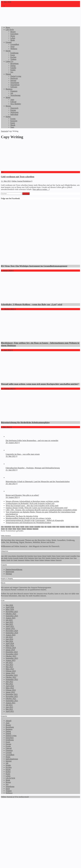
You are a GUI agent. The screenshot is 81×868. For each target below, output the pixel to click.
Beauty (13, 32)
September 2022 (12, 679)
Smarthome (15, 83)
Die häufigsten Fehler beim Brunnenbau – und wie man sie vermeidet (32, 440)
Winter (14, 529)
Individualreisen (12, 759)
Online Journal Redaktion (21, 181)
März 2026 (10, 609)
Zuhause (53, 560)
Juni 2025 (9, 622)
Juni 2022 (9, 682)
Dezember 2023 (12, 652)
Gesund (9, 42)
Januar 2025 (10, 629)
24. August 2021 (12, 497)
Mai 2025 (9, 624)
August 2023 (11, 660)
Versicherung (15, 95)
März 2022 (10, 688)
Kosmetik (16, 558)
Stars (12, 127)
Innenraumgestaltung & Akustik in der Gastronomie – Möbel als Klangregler (35, 520)
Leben (13, 38)
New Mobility (16, 104)
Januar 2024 (10, 650)
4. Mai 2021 (6, 427)
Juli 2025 (9, 620)
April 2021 (10, 711)
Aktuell (9, 721)
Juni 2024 (9, 639)
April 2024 (10, 643)
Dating (13, 66)
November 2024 (12, 631)
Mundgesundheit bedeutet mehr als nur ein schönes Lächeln (28, 518)
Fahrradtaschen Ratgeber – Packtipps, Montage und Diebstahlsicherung (33, 468)
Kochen (13, 57)
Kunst (13, 123)
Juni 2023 (9, 665)
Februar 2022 (11, 690)
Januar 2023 (10, 673)
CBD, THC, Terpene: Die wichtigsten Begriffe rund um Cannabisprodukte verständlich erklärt (41, 510)
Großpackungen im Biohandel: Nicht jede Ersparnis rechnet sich (30, 503)
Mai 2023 (9, 667)
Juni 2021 (9, 707)
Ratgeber (62, 527)
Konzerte (14, 121)
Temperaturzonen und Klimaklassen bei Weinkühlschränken (28, 523)
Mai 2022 (9, 684)
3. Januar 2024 (6, 270)
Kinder (13, 70)
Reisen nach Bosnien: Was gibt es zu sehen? (22, 495)
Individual (14, 114)
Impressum (10, 572)
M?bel (54, 527)
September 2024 (12, 633)
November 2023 (12, 654)
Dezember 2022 (12, 675)
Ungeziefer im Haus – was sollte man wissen (23, 454)
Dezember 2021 (12, 694)
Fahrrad (13, 102)
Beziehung (14, 63)
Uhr (6, 529)
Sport (12, 47)
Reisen (8, 106)
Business (9, 89)
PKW (58, 527)
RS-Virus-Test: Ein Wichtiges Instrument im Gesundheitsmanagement (34, 266)
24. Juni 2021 (11, 484)
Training (3, 560)
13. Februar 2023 (7, 389)
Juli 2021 (9, 705)
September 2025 (12, 616)
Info (46, 527)
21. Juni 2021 (11, 470)
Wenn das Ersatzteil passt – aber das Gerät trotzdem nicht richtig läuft (32, 506)
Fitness (54, 556)
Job (12, 93)
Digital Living (16, 76)
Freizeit (58, 556)
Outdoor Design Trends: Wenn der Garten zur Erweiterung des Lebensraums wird (37, 508)
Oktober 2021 (11, 699)
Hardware (14, 78)
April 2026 (10, 607)
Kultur (8, 117)
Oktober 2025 (11, 614)
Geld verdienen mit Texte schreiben (18, 177)
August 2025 (11, 618)
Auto (12, 100)
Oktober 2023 (11, 656)
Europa (13, 110)
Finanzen (14, 91)
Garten (27, 527)
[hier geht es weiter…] (41, 189)
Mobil (8, 97)
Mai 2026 (9, 605)
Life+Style (10, 30)
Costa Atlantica (12, 556)
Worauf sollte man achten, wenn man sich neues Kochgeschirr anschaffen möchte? (40, 384)
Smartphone (15, 85)
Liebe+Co (9, 61)
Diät (26, 556)
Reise (58, 558)
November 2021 (12, 696)
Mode (13, 40)
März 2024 (10, 645)
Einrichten (14, 34)
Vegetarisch (21, 560)
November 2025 (12, 612)
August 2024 (11, 635)
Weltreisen (14, 112)
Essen (13, 55)
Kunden (49, 527)
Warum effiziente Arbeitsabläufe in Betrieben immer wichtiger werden (32, 501)
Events (13, 119)
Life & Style (10, 778)
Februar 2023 (11, 671)
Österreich (14, 108)
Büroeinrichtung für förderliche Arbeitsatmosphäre (25, 422)
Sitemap (9, 574)
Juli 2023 (9, 662)
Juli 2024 (9, 637)
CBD (6, 556)
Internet (13, 80)
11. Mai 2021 (6, 181)
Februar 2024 (11, 648)
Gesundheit (15, 44)
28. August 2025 (12, 443)
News (8, 27)
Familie (13, 68)
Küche (8, 51)
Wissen (19, 529)
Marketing (31, 558)
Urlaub (10, 529)
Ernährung (14, 53)
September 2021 (12, 701)
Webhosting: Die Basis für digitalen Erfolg (22, 516)
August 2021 (11, 703)
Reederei (68, 527)
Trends (3, 529)
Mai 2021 (9, 709)
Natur (40, 558)
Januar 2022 (10, 692)
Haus (42, 527)
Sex (12, 72)
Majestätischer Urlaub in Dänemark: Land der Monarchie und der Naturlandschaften (38, 482)
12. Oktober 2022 (8, 309)
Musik (13, 125)
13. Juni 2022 (6, 350)
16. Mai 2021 (11, 456)
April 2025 (10, 626)
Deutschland (8, 527)
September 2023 (12, 658)
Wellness (14, 49)
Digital (8, 74)
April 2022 (10, 686)
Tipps (77, 527)
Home (13, 36)
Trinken (13, 59)
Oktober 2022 (11, 677)
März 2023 (10, 669)
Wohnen (24, 529)
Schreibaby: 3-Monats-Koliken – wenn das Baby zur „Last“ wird (32, 304)
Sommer (67, 558)
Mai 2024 (9, 641)
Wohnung (29, 529)
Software (14, 87)
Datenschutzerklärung (14, 569)
